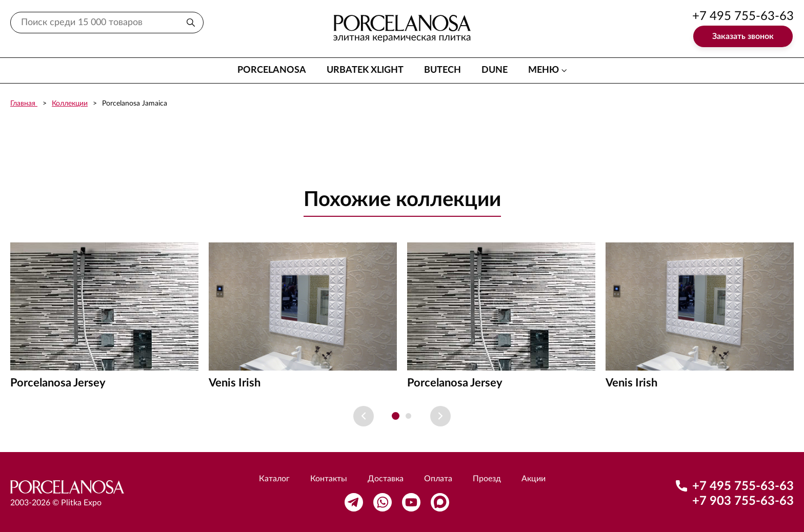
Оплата (438, 479)
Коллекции (70, 104)
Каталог (274, 479)
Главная (24, 104)
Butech (443, 70)
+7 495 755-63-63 (743, 16)
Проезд (487, 479)
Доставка (386, 479)
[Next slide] (440, 416)
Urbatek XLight (365, 70)
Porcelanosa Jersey (58, 383)
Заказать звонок (743, 36)
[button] (396, 416)
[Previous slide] (364, 416)
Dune (495, 70)
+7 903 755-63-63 (743, 501)
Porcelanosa (272, 70)
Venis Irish (235, 383)
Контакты (329, 479)
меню (544, 70)
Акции (534, 479)
